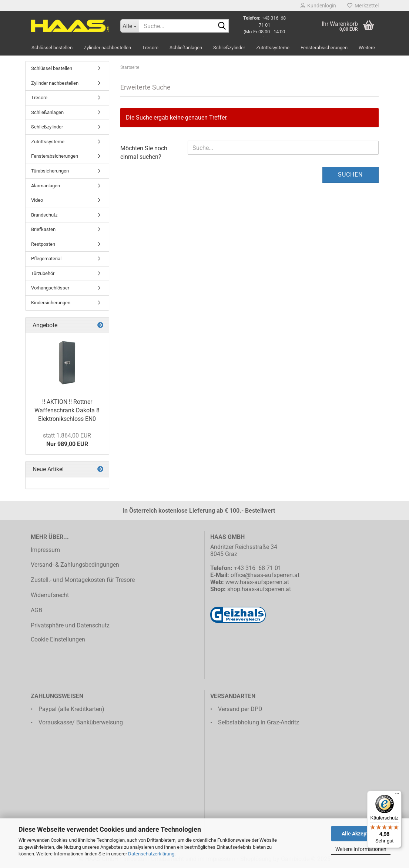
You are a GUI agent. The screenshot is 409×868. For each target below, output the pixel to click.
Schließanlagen (186, 48)
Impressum (45, 550)
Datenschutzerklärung (151, 854)
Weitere (367, 48)
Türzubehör (43, 273)
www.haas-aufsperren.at (257, 582)
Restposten (43, 244)
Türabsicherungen (50, 171)
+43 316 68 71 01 (258, 568)
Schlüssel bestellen (52, 48)
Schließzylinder (229, 48)
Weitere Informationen (361, 849)
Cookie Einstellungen (58, 639)
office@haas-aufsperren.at (265, 575)
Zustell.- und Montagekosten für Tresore (83, 580)
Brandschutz (44, 215)
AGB (36, 610)
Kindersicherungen (51, 303)
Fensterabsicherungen (324, 48)
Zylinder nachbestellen (107, 48)
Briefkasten (43, 229)
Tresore (150, 48)
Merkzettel (363, 6)
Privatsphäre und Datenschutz (70, 625)
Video (37, 200)
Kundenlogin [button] (318, 6)
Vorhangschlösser (50, 288)
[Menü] (397, 795)
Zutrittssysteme (273, 48)
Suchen (350, 175)
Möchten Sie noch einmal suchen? (144, 153)
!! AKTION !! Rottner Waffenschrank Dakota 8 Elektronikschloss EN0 (67, 410)
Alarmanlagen (46, 186)
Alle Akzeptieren (361, 834)
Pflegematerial (46, 259)
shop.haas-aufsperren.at (259, 589)
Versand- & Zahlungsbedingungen (75, 565)
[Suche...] (130, 26)
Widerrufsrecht (50, 595)
